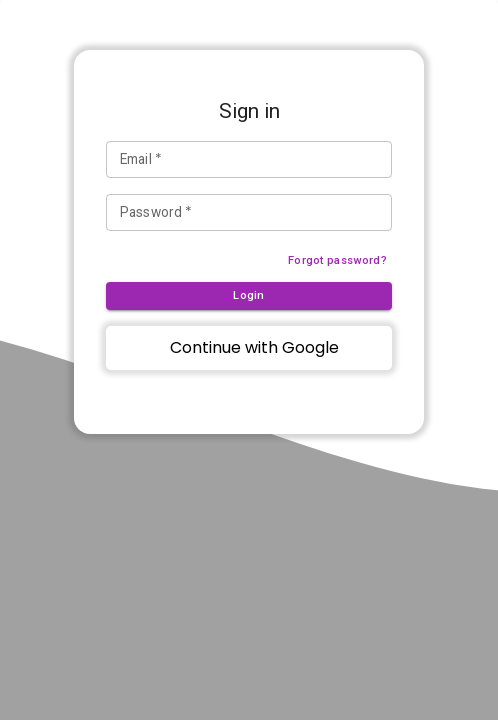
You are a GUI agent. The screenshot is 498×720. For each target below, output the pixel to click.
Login (249, 295)
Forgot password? (337, 260)
